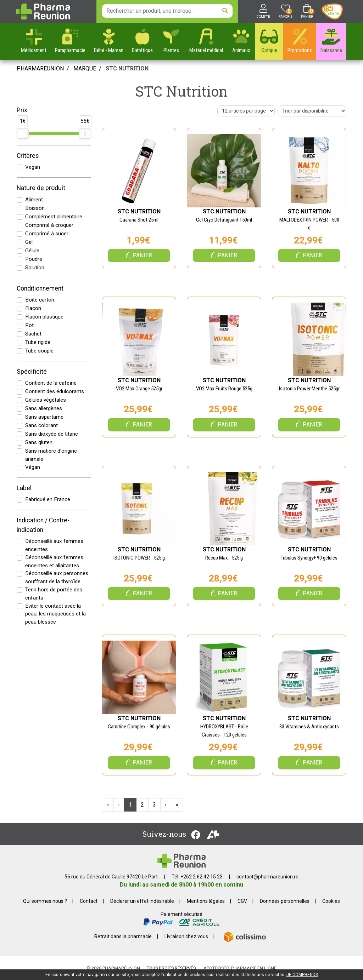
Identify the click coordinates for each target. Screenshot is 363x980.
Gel (29, 242)
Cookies (331, 901)
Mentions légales (206, 901)
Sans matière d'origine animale (51, 455)
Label (24, 488)
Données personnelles (285, 901)
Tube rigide (38, 342)
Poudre (34, 259)
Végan (33, 467)
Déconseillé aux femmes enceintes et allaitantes (54, 561)
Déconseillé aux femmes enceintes (54, 545)
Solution (35, 268)
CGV (242, 901)
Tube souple (39, 351)
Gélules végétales (46, 400)
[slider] (23, 133)
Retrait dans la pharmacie (123, 936)
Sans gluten (39, 442)
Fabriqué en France (48, 499)
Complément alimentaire (54, 217)
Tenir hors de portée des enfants (54, 594)
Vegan (33, 167)
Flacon (33, 308)
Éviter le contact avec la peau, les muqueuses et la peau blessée (55, 614)
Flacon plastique (44, 317)
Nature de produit (41, 188)
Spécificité (32, 372)
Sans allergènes (44, 408)
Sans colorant (41, 425)
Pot (29, 325)
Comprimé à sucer (47, 234)
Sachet (33, 334)
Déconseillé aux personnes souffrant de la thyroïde (57, 577)
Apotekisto (240, 968)
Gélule (32, 251)
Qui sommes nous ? (45, 901)
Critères (28, 156)
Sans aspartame (44, 417)
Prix (22, 110)
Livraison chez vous (186, 936)
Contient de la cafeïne (51, 383)
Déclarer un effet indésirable (142, 901)
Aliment (34, 200)
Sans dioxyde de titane (52, 434)
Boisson (35, 208)
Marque (85, 68)
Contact (89, 901)
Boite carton (40, 300)
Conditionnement (40, 288)
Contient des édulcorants (55, 391)
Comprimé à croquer (49, 225)
